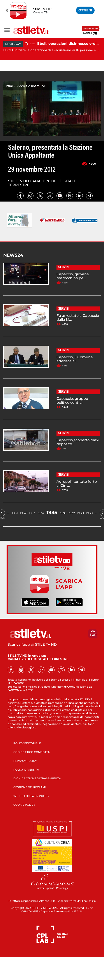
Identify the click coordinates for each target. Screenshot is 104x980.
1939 (89, 513)
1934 (41, 513)
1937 (72, 513)
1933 (32, 513)
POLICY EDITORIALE (27, 743)
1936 (63, 513)
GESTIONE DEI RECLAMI (30, 787)
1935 (52, 513)
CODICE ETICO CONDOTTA (32, 752)
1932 (23, 513)
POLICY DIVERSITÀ (26, 770)
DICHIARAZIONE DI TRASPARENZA (37, 778)
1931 (15, 513)
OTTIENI (85, 10)
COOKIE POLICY (24, 805)
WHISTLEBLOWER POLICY (31, 796)
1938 (80, 513)
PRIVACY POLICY (25, 761)
